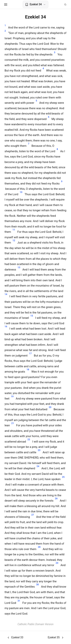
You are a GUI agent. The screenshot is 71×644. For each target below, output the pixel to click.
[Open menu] (6, 5)
